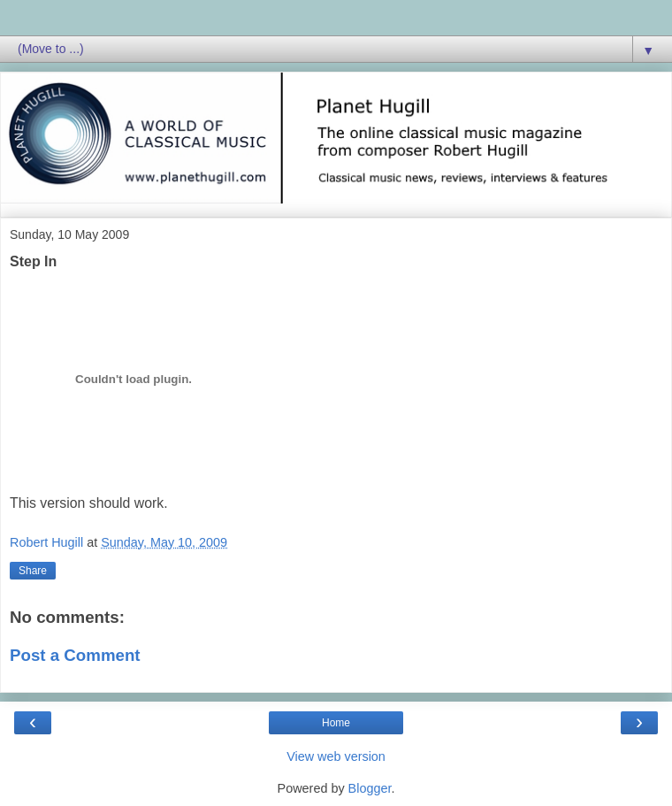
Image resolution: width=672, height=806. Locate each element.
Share (33, 571)
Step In (33, 261)
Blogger (370, 788)
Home (336, 723)
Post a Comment (75, 655)
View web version (336, 756)
